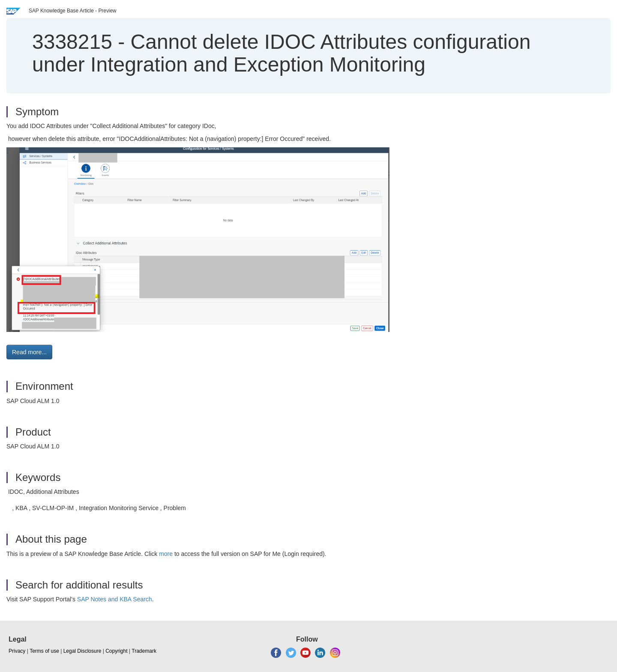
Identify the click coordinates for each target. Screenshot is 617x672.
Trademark (144, 651)
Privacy (17, 651)
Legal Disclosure (82, 651)
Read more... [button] (29, 352)
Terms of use (44, 651)
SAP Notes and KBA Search (115, 599)
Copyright (116, 651)
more (166, 554)
